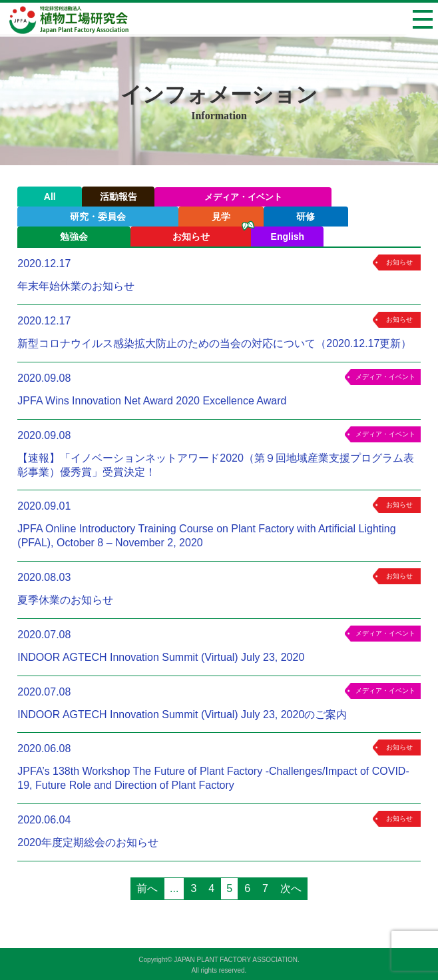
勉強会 (74, 237)
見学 (221, 217)
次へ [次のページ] (291, 888)
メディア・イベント (243, 197)
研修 (306, 217)
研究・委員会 (98, 217)
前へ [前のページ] (147, 888)
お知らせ (191, 237)
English (288, 237)
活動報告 (118, 197)
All (50, 197)
